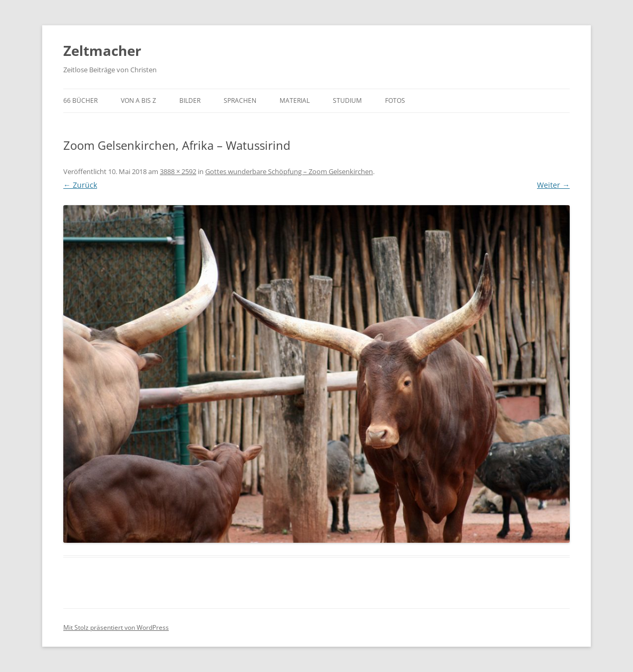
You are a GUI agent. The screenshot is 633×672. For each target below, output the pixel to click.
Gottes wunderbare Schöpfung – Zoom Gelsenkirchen (289, 171)
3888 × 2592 (178, 171)
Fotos (395, 100)
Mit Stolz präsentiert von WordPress (116, 627)
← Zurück (80, 185)
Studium (347, 100)
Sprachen (240, 100)
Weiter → (553, 185)
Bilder (190, 100)
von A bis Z (138, 100)
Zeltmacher (102, 51)
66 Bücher (80, 100)
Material (295, 100)
